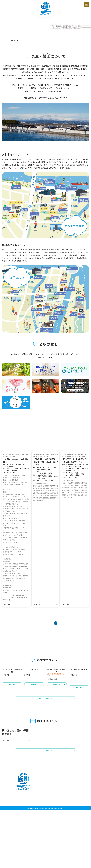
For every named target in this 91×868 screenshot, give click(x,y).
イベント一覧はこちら (45, 807)
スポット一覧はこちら (45, 735)
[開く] (87, 4)
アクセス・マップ (33, 859)
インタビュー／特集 (76, 855)
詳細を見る (12, 723)
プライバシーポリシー (64, 859)
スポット (62, 855)
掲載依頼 (43, 859)
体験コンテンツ (29, 855)
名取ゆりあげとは (15, 855)
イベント (41, 855)
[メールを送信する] (60, 842)
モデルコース (52, 855)
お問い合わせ (51, 859)
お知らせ (22, 859)
